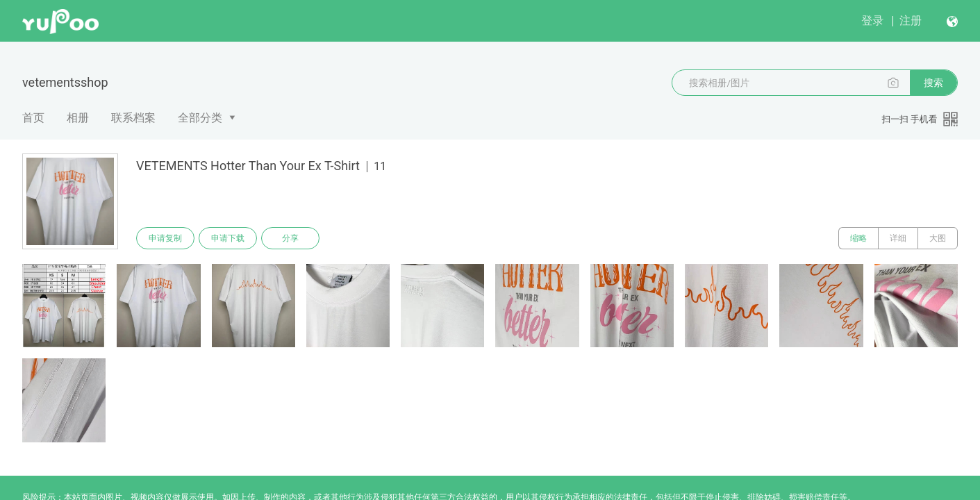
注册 (911, 20)
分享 (290, 238)
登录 (872, 20)
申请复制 (165, 238)
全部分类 (200, 118)
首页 (33, 118)
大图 (938, 238)
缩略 (858, 238)
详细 (898, 238)
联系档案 (133, 118)
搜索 (933, 83)
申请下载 (228, 238)
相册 (78, 118)
